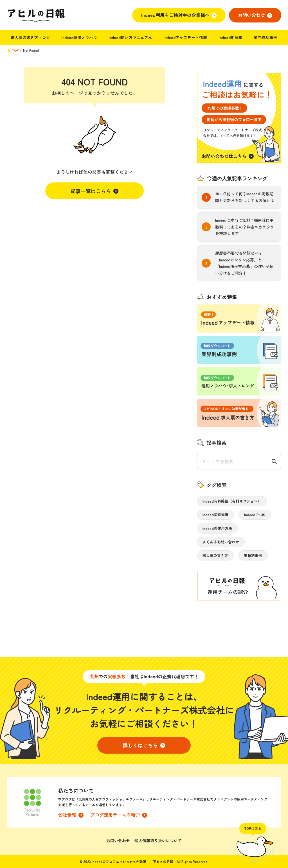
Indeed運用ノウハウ (79, 37)
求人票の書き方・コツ (30, 37)
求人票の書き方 (215, 555)
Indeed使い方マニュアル (130, 37)
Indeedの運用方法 (217, 528)
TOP (15, 50)
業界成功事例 (265, 37)
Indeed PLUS (255, 515)
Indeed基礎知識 (215, 515)
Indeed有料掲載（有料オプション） (232, 501)
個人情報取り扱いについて (158, 840)
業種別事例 (253, 555)
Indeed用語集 (230, 37)
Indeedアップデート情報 (185, 37)
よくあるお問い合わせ (221, 542)
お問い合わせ (118, 840)
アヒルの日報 (36, 15)
